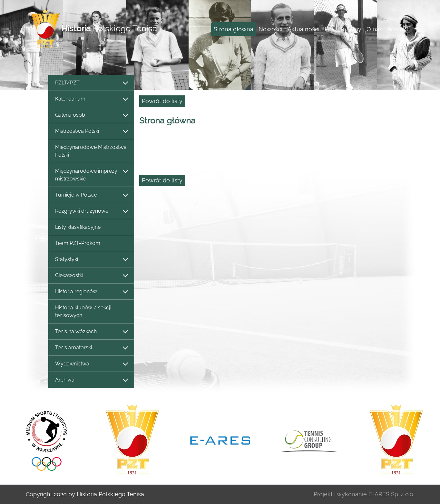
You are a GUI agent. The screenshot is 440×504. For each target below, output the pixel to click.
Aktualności (303, 29)
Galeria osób (91, 115)
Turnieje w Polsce (91, 195)
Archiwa (91, 380)
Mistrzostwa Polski (91, 131)
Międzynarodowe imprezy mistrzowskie (91, 175)
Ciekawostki (91, 276)
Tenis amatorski (91, 348)
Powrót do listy (162, 101)
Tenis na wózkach (91, 332)
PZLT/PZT (91, 83)
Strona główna (234, 29)
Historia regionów (91, 292)
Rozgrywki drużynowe (91, 211)
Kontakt (398, 29)
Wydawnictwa (91, 364)
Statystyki (91, 260)
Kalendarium (91, 99)
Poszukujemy (343, 29)
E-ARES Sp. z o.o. (391, 494)
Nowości (270, 29)
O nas (374, 29)
